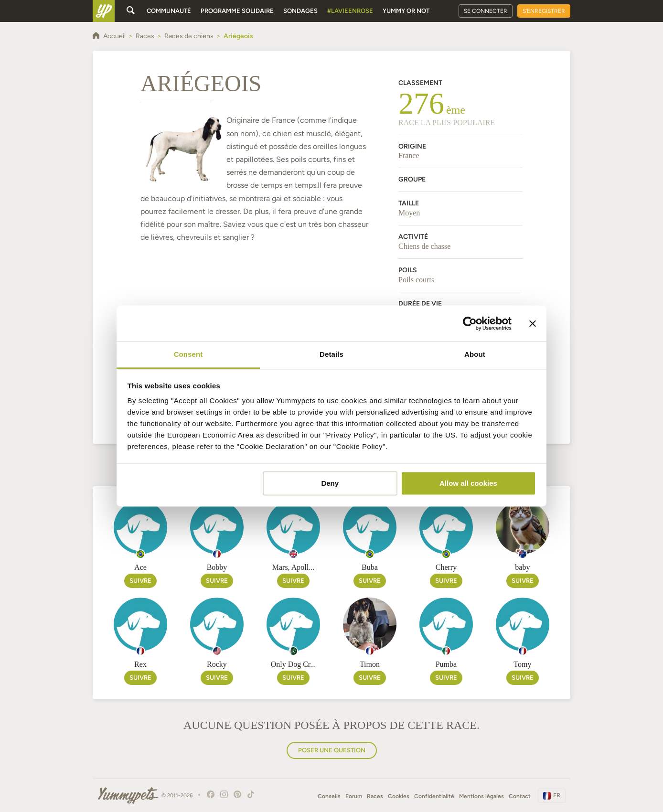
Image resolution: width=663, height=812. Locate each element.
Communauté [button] (169, 11)
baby (522, 567)
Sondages (300, 11)
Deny (330, 483)
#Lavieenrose (350, 11)
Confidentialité (434, 796)
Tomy (522, 664)
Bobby (217, 567)
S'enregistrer (544, 11)
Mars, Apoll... (293, 567)
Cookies (399, 796)
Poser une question (332, 750)
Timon (370, 664)
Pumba (446, 664)
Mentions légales (481, 796)
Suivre (140, 581)
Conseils (329, 796)
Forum (354, 796)
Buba (370, 567)
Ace (140, 567)
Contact (520, 796)
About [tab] (475, 354)
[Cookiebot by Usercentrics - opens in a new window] (470, 323)
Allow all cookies (468, 483)
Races (375, 796)
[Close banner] (533, 323)
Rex (140, 664)
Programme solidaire (237, 11)
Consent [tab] (188, 354)
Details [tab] (331, 354)
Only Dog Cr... (294, 664)
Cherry (446, 567)
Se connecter (486, 11)
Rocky (217, 664)
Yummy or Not (406, 11)
